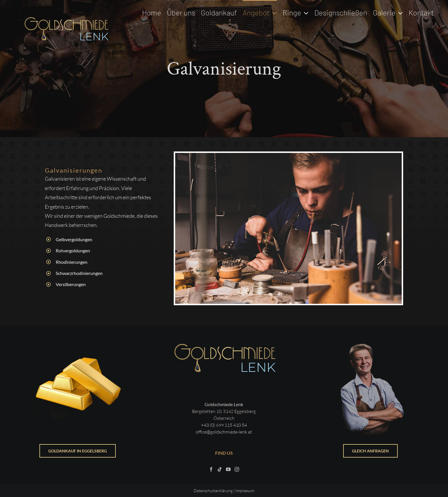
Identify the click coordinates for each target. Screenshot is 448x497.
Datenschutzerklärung (213, 491)
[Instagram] (237, 469)
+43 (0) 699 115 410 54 (224, 425)
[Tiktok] (220, 469)
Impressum (245, 491)
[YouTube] (228, 469)
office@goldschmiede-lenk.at (224, 432)
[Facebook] (211, 469)
